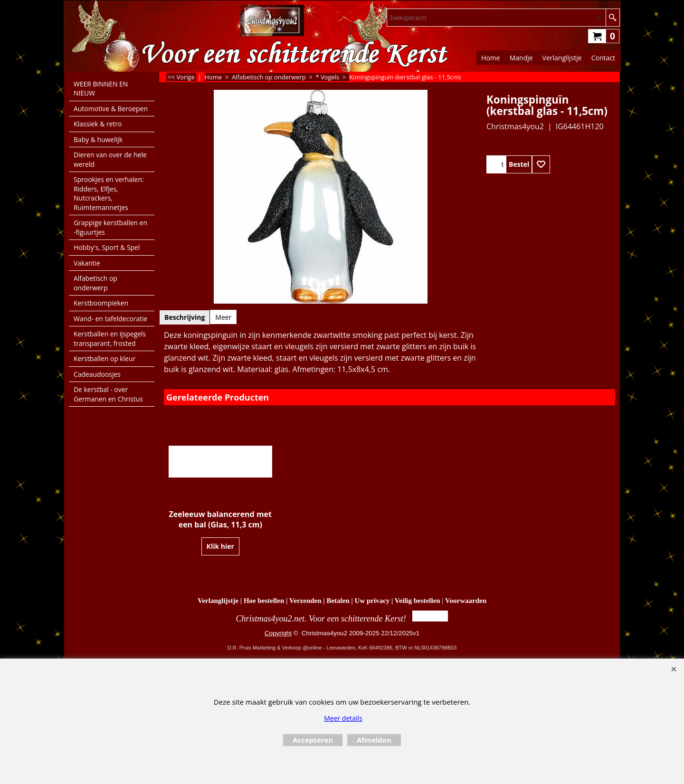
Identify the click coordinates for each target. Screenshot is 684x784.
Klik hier (220, 546)
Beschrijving (185, 317)
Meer (223, 317)
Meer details (343, 718)
